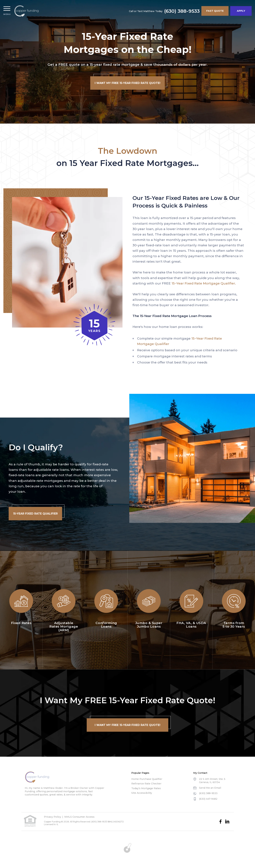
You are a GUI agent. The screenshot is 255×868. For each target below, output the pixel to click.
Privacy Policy (53, 817)
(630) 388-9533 (182, 11)
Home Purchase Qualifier (147, 779)
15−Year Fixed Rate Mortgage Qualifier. (204, 283)
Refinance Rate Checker (146, 784)
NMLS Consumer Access (79, 817)
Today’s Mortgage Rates (146, 788)
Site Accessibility (142, 793)
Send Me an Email (210, 788)
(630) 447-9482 (208, 799)
